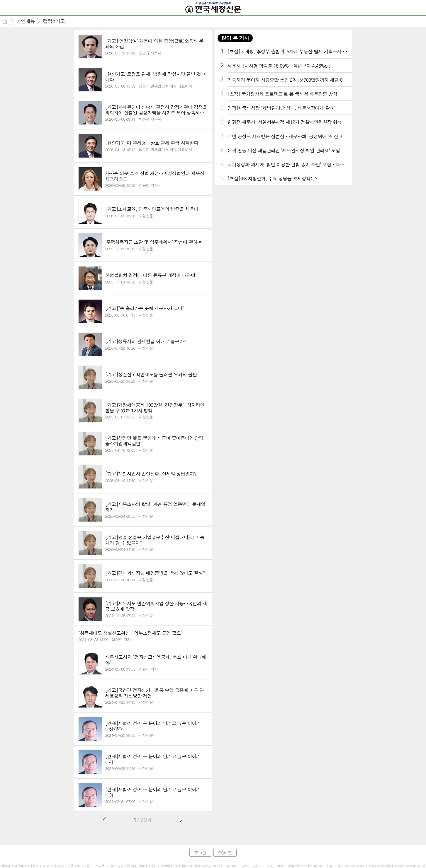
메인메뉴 (26, 21)
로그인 (200, 853)
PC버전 (225, 853)
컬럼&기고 (54, 21)
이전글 (105, 820)
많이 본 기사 (235, 38)
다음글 (181, 820)
